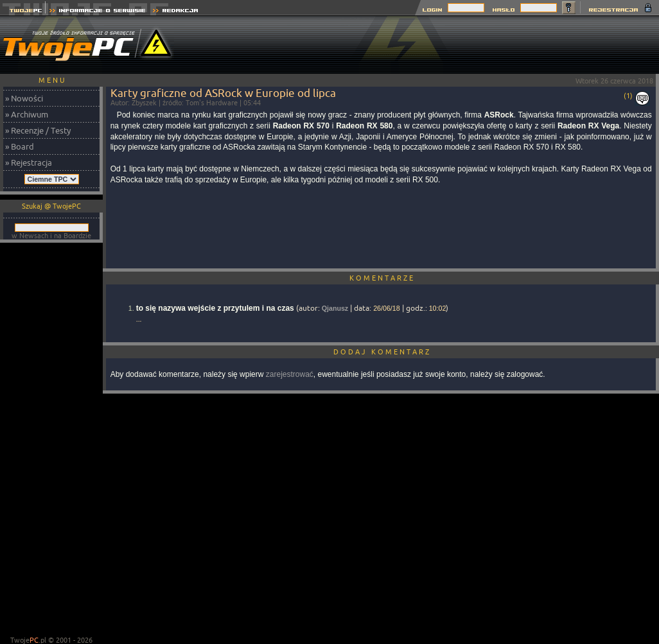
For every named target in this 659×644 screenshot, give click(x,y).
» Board (20, 146)
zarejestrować (290, 374)
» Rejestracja (29, 162)
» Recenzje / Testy (38, 130)
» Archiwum (27, 114)
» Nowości (24, 98)
